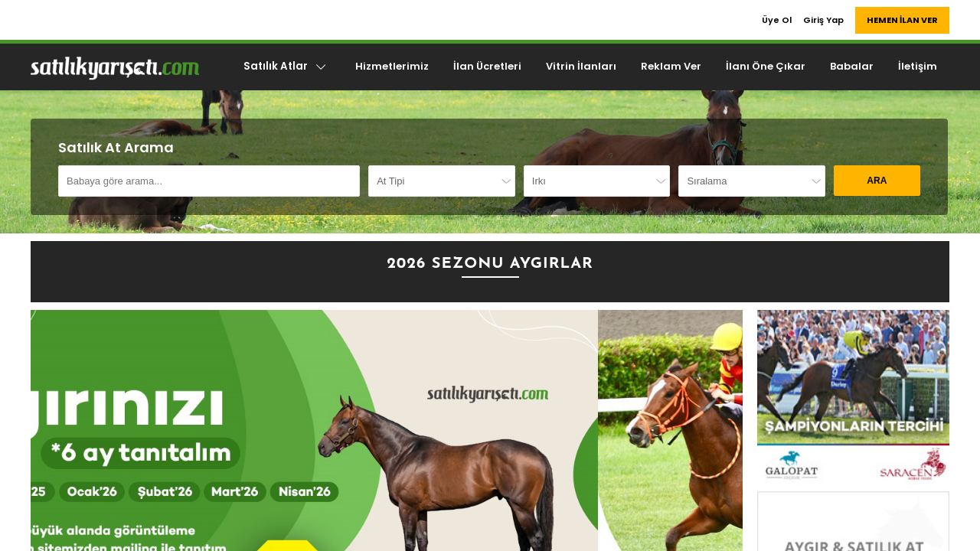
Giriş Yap (823, 20)
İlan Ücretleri (487, 66)
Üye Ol (777, 20)
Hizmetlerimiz (392, 66)
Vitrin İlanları (581, 66)
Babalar (852, 66)
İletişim (918, 66)
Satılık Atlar (285, 66)
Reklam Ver (671, 66)
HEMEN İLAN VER (902, 20)
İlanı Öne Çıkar (766, 66)
